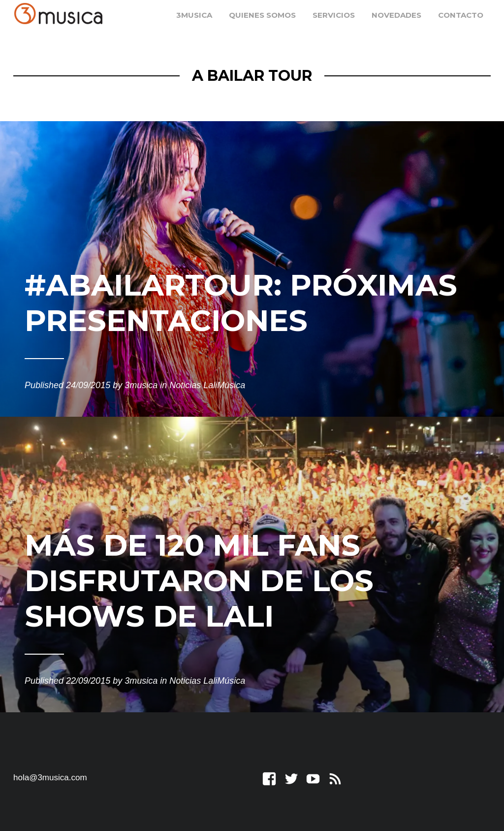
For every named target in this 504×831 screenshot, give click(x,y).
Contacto (461, 15)
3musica (194, 15)
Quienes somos (262, 15)
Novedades (396, 15)
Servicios (334, 15)
